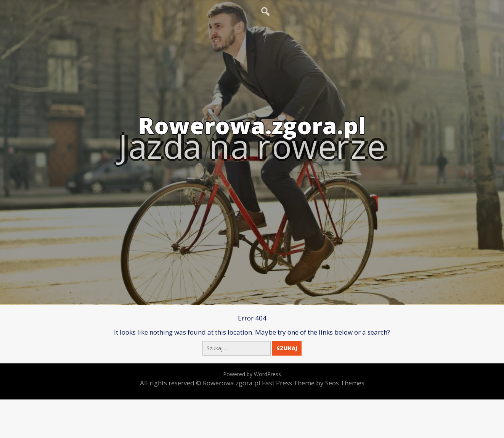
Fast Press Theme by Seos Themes (313, 383)
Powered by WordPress (252, 374)
